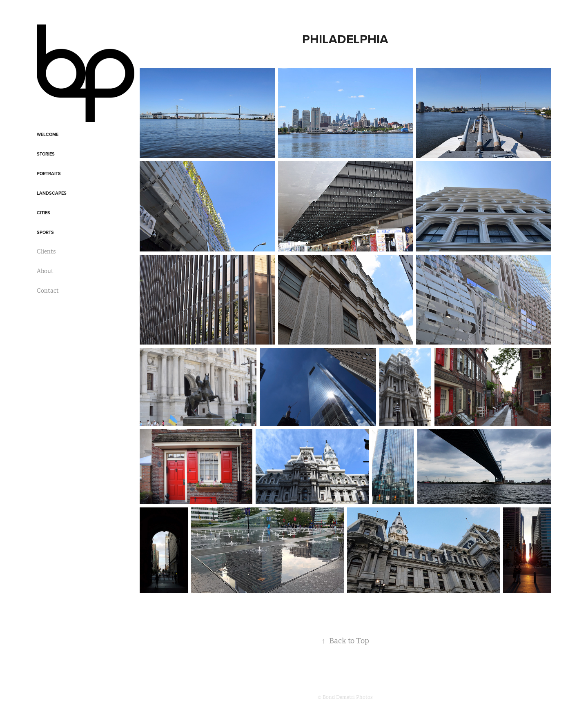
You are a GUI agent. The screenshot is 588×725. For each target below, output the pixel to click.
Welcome (48, 134)
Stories (46, 154)
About (45, 271)
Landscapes (52, 193)
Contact (48, 291)
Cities (43, 213)
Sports (45, 232)
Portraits (49, 173)
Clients (46, 251)
